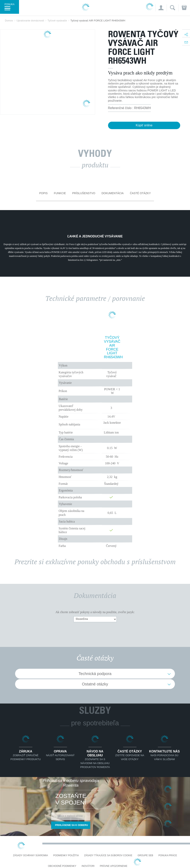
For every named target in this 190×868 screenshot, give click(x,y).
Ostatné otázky (95, 684)
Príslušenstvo (84, 193)
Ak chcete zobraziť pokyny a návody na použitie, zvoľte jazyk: (95, 612)
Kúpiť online (144, 125)
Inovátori (88, 866)
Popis (43, 193)
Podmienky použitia (66, 856)
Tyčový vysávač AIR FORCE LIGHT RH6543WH (112, 347)
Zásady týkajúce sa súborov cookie (108, 856)
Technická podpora (95, 674)
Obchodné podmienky (62, 866)
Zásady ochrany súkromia (30, 856)
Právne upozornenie (114, 866)
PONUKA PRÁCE (168, 856)
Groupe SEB (145, 856)
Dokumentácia (113, 193)
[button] (161, 8)
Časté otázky (140, 193)
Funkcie (60, 193)
